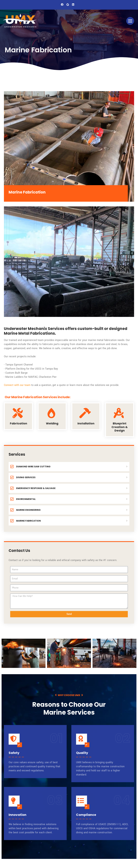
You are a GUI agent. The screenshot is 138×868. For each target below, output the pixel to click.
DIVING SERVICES (23, 477)
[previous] (6, 652)
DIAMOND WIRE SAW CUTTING (30, 467)
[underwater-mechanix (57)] (114, 653)
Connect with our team (18, 385)
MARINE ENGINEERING (25, 510)
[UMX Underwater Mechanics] (20, 21)
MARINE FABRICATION (26, 521)
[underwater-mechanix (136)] (24, 653)
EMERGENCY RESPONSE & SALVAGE (33, 488)
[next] (132, 652)
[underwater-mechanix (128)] (69, 653)
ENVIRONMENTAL (23, 499)
